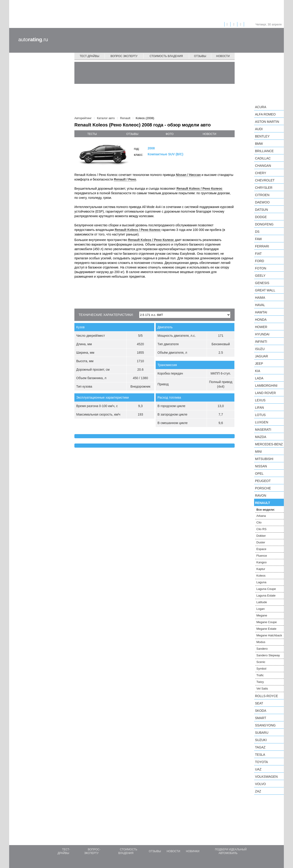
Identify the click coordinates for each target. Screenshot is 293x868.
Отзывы (200, 56)
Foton (261, 268)
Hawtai (261, 312)
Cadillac (263, 158)
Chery (261, 173)
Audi (259, 129)
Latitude (262, 602)
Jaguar (262, 356)
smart (261, 718)
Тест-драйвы (90, 56)
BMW (259, 144)
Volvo (260, 784)
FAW (258, 239)
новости (209, 134)
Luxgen (262, 422)
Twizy (260, 682)
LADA (259, 378)
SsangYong (265, 725)
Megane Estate (266, 629)
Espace (261, 549)
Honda (261, 320)
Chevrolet (265, 180)
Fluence (262, 556)
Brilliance (264, 151)
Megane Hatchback (269, 635)
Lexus (260, 400)
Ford (260, 261)
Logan (260, 609)
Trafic (260, 675)
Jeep (259, 364)
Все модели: (266, 510)
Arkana (261, 516)
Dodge (261, 217)
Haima (260, 298)
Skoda (261, 711)
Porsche (263, 488)
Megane (262, 615)
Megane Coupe (267, 622)
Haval (260, 305)
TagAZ (260, 747)
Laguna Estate (266, 596)
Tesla (260, 755)
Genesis (262, 283)
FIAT (258, 254)
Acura (261, 107)
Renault (263, 503)
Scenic (261, 662)
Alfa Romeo (265, 114)
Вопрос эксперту (124, 56)
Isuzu (260, 349)
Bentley (262, 136)
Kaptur (261, 569)
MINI (258, 452)
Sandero (262, 649)
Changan (263, 166)
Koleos (261, 576)
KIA (258, 371)
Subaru (262, 733)
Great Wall (265, 290)
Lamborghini (266, 386)
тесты (92, 134)
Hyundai (262, 334)
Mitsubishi (264, 459)
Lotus (260, 415)
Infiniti (261, 342)
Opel (259, 474)
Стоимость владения (166, 56)
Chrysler (264, 188)
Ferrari (262, 246)
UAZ (258, 769)
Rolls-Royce (266, 696)
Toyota (261, 762)
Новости (223, 56)
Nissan (261, 466)
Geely (260, 276)
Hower (261, 327)
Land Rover (265, 393)
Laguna (261, 582)
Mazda (261, 437)
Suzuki (261, 740)
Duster (261, 542)
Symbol (261, 669)
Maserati (263, 430)
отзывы (132, 134)
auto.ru (33, 40)
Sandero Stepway (268, 655)
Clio (259, 522)
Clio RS (261, 529)
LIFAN (259, 408)
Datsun (262, 210)
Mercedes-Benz (269, 444)
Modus (261, 642)
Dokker (261, 536)
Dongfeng (264, 224)
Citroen (262, 195)
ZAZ (258, 791)
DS (257, 232)
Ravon (261, 496)
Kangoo (262, 562)
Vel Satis (262, 689)
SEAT (259, 703)
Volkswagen (266, 777)
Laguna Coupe (266, 589)
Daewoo (262, 202)
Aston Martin (267, 122)
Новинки (193, 851)
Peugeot (263, 481)
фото (170, 134)
